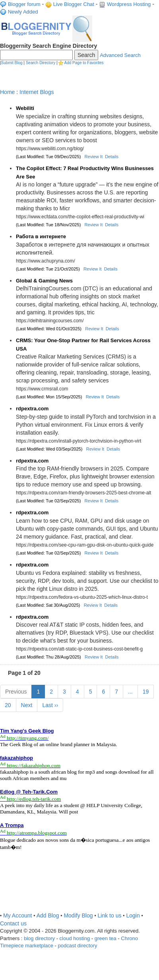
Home (7, 92)
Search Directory (41, 63)
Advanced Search (120, 55)
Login (133, 915)
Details (112, 157)
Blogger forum (24, 4)
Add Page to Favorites (84, 63)
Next (27, 705)
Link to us (110, 915)
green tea (106, 938)
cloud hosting (75, 938)
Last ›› (50, 705)
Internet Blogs (37, 92)
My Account (17, 915)
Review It (94, 157)
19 (146, 692)
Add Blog (48, 915)
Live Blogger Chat (74, 4)
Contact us (13, 923)
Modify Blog (78, 915)
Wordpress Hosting (129, 4)
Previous (16, 692)
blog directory (39, 938)
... (130, 692)
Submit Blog (12, 63)
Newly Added (23, 12)
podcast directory (77, 946)
